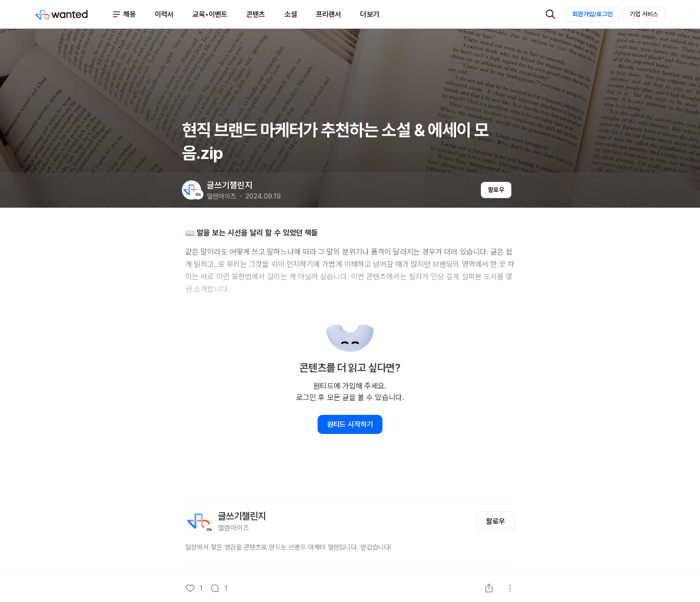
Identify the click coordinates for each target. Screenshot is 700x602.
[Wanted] (73, 14)
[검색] (551, 14)
